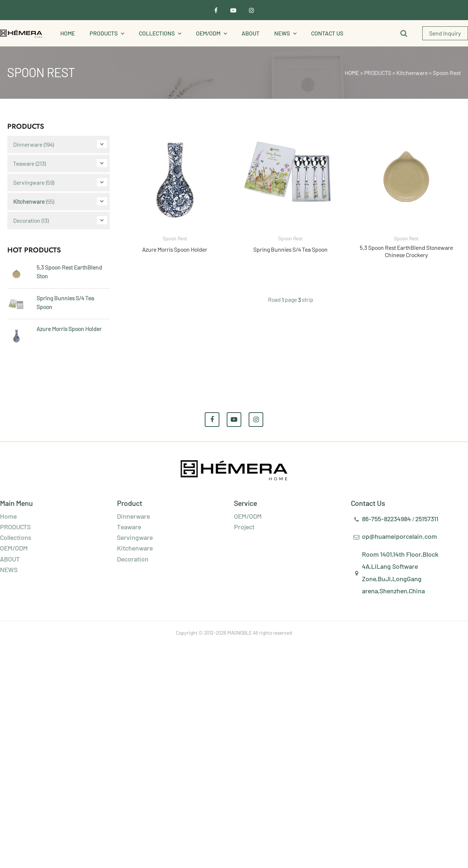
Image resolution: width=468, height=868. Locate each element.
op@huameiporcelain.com (399, 536)
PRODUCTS (104, 33)
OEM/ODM (208, 33)
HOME (352, 73)
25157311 (427, 519)
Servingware (29, 182)
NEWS (282, 33)
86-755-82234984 (386, 519)
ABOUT (251, 33)
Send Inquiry (445, 33)
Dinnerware (28, 144)
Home (68, 33)
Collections (157, 33)
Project (244, 527)
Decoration (27, 220)
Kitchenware (412, 73)
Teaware (24, 163)
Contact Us (327, 33)
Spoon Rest (447, 73)
